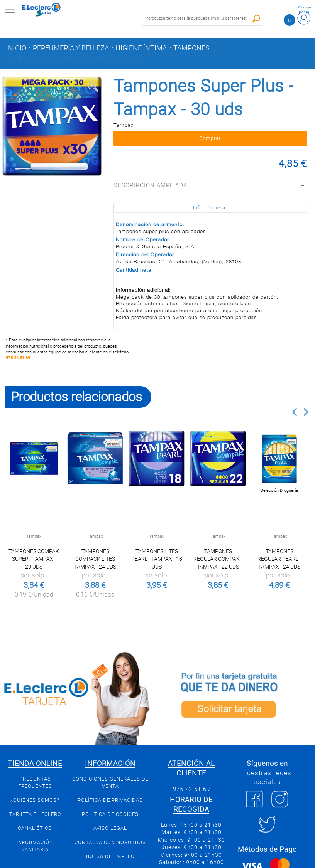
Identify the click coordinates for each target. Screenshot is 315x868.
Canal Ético (35, 828)
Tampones (191, 48)
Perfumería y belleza (71, 48)
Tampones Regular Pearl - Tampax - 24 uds (279, 559)
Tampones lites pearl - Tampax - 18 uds (157, 559)
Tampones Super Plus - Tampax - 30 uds (75, 58)
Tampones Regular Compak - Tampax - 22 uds (218, 559)
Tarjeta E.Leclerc (35, 814)
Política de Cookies (110, 814)
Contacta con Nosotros (110, 842)
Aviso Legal (110, 828)
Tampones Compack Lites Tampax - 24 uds (95, 559)
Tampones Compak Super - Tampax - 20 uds (34, 559)
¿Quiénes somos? (35, 800)
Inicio (16, 48)
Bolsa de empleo (110, 856)
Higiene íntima (141, 48)
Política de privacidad (110, 800)
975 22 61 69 (18, 358)
